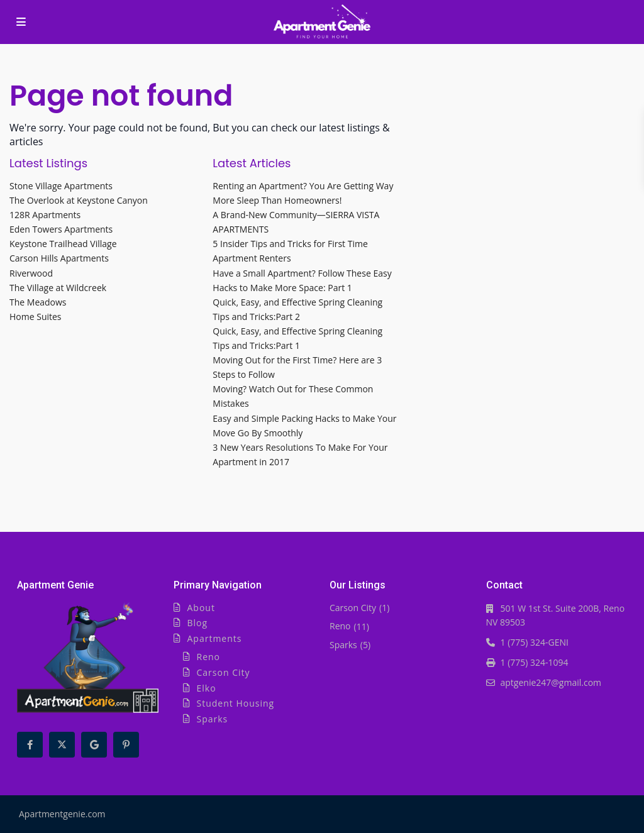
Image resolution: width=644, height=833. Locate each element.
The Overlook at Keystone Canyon (79, 200)
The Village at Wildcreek (58, 288)
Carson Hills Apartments (59, 258)
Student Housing (236, 703)
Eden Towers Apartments (61, 229)
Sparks (213, 719)
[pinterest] (126, 745)
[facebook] (30, 745)
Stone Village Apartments (61, 186)
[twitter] (62, 745)
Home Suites (36, 317)
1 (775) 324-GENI (535, 642)
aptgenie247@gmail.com (551, 682)
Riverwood (31, 273)
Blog (198, 623)
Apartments (215, 638)
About (201, 608)
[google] (94, 745)
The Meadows (38, 302)
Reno (209, 657)
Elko (207, 688)
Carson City (224, 672)
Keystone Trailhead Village (63, 244)
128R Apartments (45, 215)
